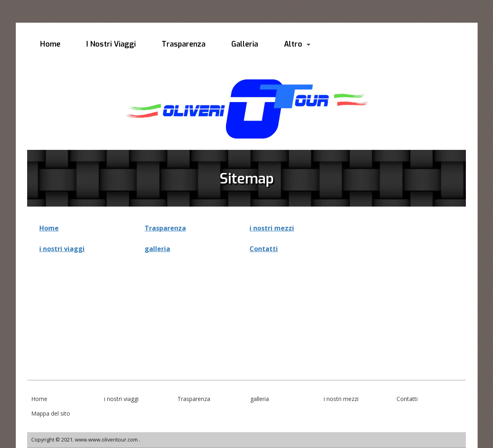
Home (49, 228)
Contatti (264, 249)
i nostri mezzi (272, 228)
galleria (157, 249)
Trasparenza (165, 228)
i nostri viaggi (62, 249)
